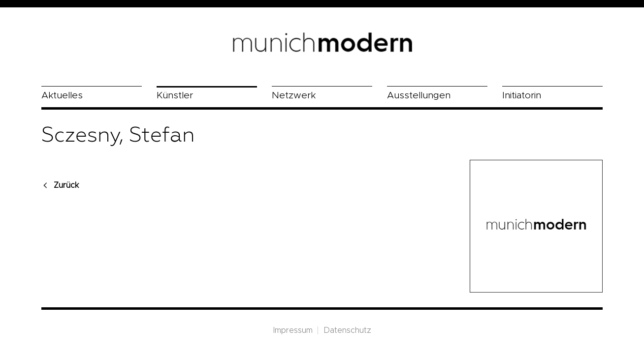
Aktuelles (62, 96)
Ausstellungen (419, 96)
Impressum (293, 330)
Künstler (175, 96)
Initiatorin (522, 96)
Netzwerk (294, 96)
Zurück (66, 185)
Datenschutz (347, 330)
